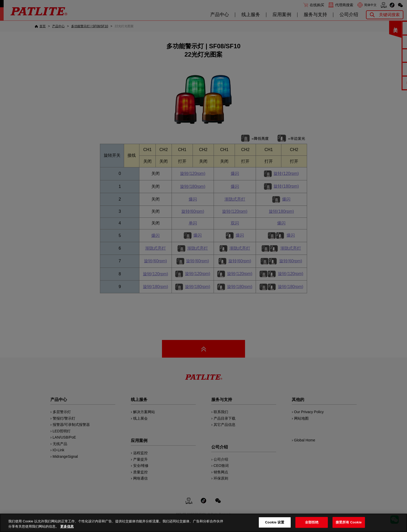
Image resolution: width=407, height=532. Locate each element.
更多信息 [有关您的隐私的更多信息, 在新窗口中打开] (67, 526)
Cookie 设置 (275, 522)
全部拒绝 (312, 522)
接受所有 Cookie (349, 522)
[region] (203, 523)
